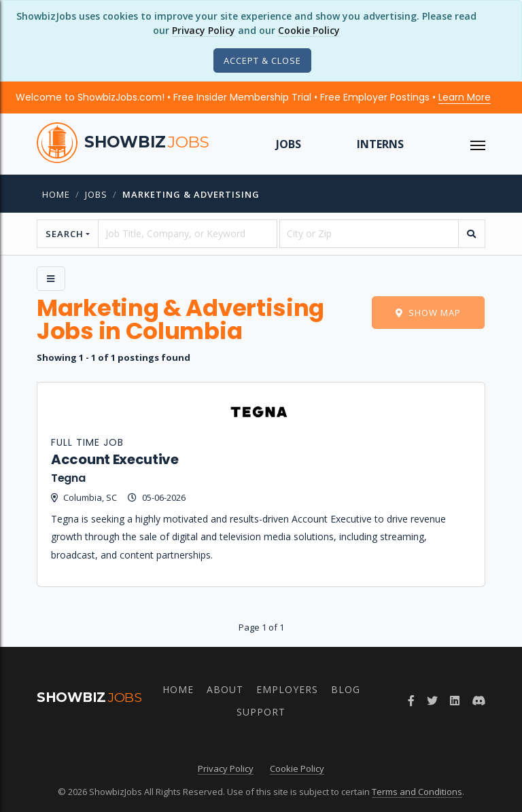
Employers (287, 689)
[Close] (262, 60)
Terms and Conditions (417, 792)
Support (261, 712)
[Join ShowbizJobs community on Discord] (478, 701)
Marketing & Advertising (191, 194)
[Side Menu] (51, 279)
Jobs (289, 144)
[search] (472, 234)
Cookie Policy (309, 30)
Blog (346, 689)
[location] (369, 234)
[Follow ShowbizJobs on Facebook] (411, 701)
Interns (380, 144)
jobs (96, 194)
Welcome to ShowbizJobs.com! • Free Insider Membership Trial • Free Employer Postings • (253, 97)
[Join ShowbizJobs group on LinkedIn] (455, 701)
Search (65, 234)
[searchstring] (188, 234)
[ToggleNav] (478, 144)
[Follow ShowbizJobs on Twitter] (432, 701)
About (225, 689)
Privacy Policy (204, 30)
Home (56, 194)
